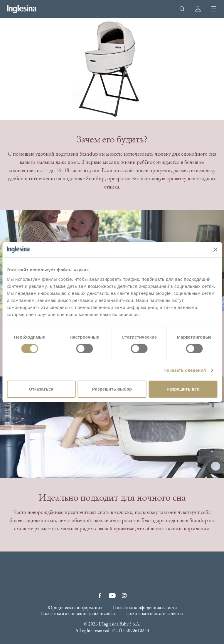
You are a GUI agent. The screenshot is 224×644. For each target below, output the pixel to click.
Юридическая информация (75, 608)
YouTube (112, 596)
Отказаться (41, 389)
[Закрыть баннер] (215, 250)
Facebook (100, 596)
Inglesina (22, 9)
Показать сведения (185, 370)
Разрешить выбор (112, 389)
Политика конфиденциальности (145, 608)
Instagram (124, 596)
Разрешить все (183, 389)
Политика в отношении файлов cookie (78, 613)
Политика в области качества (155, 613)
